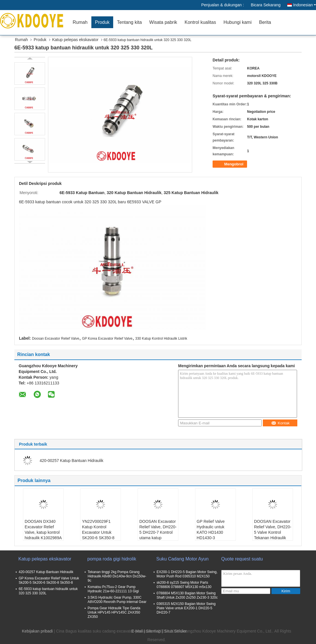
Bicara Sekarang (266, 5)
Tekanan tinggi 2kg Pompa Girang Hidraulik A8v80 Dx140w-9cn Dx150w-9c (117, 576)
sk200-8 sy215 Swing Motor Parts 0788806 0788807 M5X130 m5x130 (184, 585)
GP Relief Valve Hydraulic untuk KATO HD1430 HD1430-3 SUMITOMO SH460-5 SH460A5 (215, 535)
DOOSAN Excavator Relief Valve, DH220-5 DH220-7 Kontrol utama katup (158, 530)
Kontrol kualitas (200, 22)
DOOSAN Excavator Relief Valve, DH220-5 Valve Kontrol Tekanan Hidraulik (273, 530)
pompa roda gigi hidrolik (112, 559)
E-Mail (137, 631)
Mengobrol (230, 164)
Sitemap (153, 631)
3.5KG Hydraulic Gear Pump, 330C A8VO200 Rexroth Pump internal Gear (117, 600)
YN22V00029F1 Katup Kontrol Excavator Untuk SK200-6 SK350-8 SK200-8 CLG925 (98, 532)
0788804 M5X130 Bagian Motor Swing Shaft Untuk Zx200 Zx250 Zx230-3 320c (187, 595)
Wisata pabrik (163, 22)
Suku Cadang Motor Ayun (182, 559)
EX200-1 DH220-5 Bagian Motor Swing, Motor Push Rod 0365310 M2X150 (187, 574)
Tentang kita (129, 22)
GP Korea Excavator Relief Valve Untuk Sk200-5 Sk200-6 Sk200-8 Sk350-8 (49, 580)
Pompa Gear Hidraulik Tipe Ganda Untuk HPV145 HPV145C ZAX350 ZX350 (114, 612)
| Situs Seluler (174, 631)
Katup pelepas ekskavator (75, 40)
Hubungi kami (238, 22)
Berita (265, 22)
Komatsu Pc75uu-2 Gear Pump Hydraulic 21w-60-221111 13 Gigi (113, 589)
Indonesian (305, 5)
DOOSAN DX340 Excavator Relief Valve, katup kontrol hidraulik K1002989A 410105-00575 (43, 532)
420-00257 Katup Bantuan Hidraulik (72, 461)
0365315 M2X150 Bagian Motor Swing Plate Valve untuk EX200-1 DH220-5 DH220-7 (186, 608)
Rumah (80, 22)
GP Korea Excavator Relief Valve (107, 339)
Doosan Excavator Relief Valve (56, 339)
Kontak (281, 423)
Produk (102, 22)
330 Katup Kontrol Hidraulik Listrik (161, 339)
